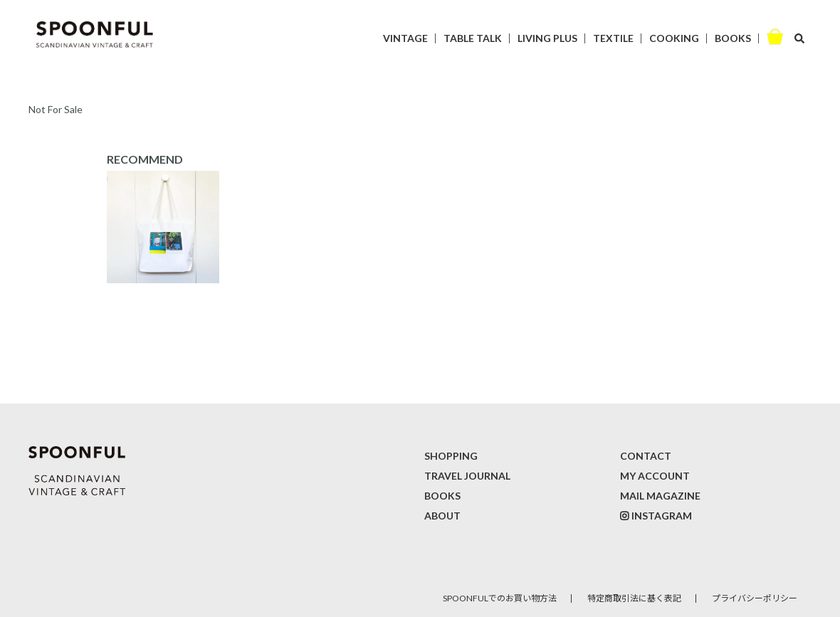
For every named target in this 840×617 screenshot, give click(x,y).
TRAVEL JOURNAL (467, 476)
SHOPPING (451, 456)
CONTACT (646, 456)
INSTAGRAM (662, 516)
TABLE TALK (473, 38)
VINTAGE (405, 38)
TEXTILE (613, 38)
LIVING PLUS (547, 38)
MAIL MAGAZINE (660, 496)
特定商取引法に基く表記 (634, 598)
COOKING (674, 38)
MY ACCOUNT (655, 476)
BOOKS (733, 38)
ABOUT (442, 516)
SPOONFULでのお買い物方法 (500, 598)
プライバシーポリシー (755, 598)
